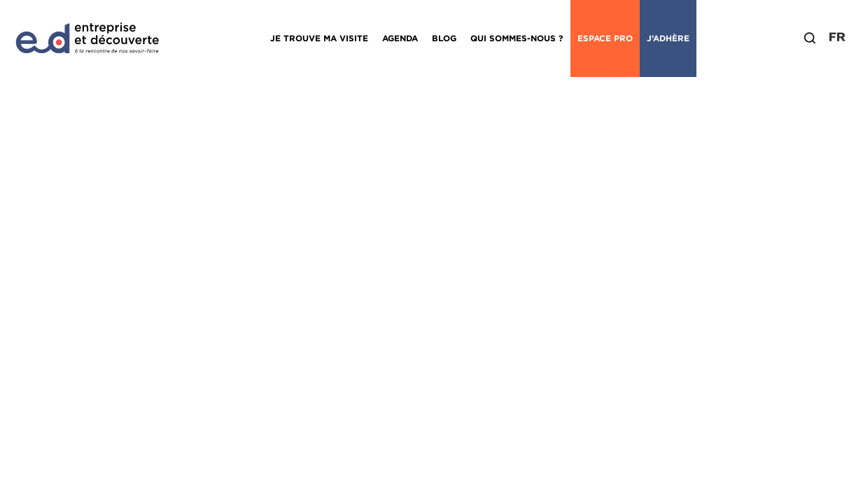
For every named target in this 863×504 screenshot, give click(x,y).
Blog (444, 38)
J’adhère (668, 38)
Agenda (400, 38)
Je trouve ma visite (319, 38)
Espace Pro (605, 38)
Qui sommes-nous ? (517, 38)
